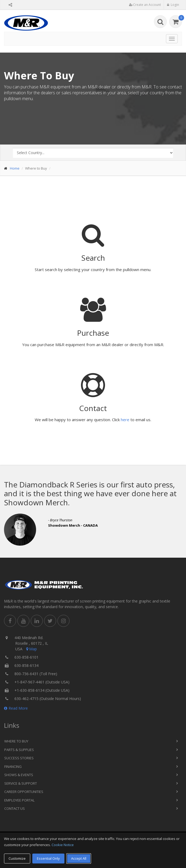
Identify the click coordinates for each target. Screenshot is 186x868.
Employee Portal (19, 800)
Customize (17, 858)
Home (15, 168)
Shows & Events (19, 775)
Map (31, 649)
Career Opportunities (24, 792)
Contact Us (15, 808)
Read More (16, 708)
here (125, 420)
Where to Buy (16, 741)
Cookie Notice (63, 845)
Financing (13, 767)
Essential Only (48, 858)
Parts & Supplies (19, 750)
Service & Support (21, 783)
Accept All (79, 858)
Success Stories (19, 758)
